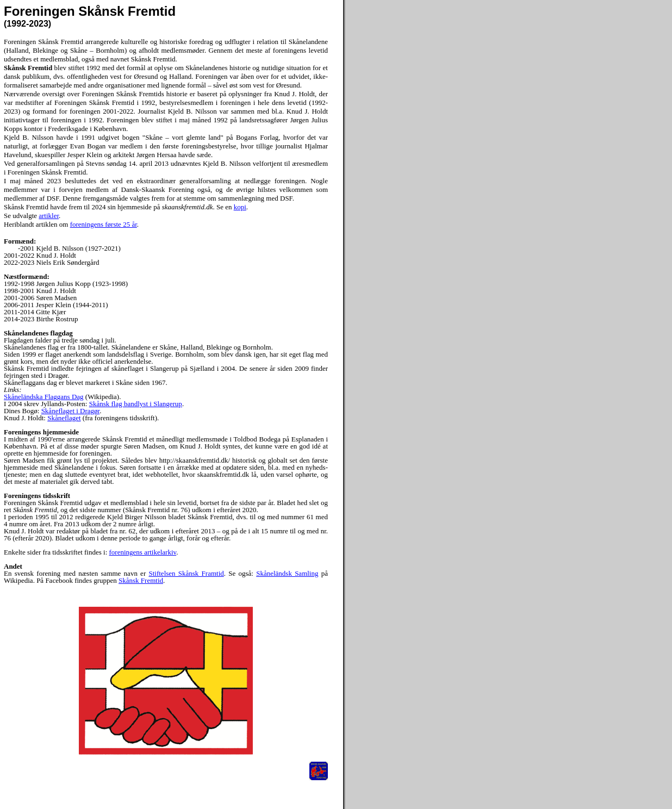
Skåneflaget (64, 418)
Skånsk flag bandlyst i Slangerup (136, 404)
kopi (240, 207)
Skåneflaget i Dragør (71, 411)
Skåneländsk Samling (287, 573)
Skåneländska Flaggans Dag (44, 397)
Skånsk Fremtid (141, 580)
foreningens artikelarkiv (143, 552)
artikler (49, 216)
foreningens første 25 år (104, 224)
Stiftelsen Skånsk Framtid (186, 573)
